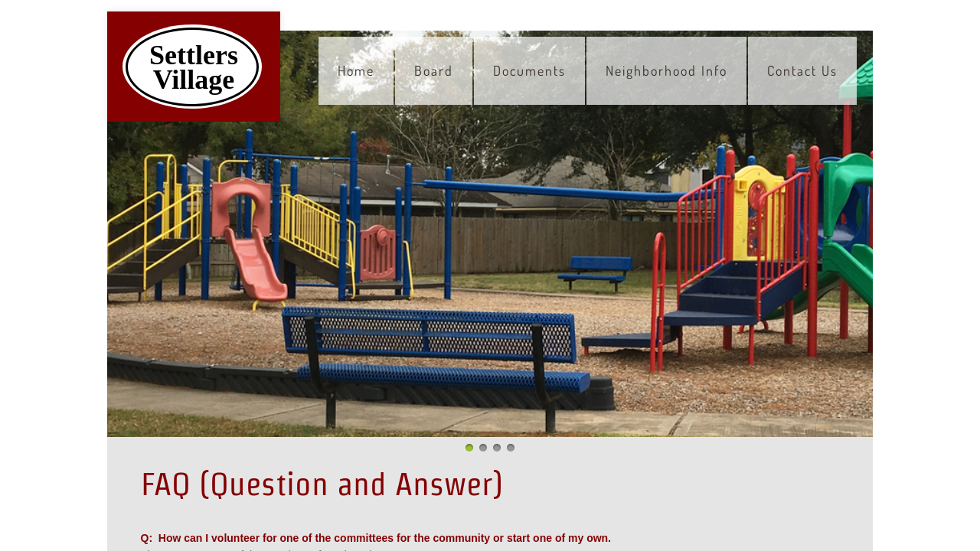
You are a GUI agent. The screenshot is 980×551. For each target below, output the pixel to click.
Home (356, 70)
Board (434, 70)
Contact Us (802, 70)
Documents (529, 70)
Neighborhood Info (666, 70)
